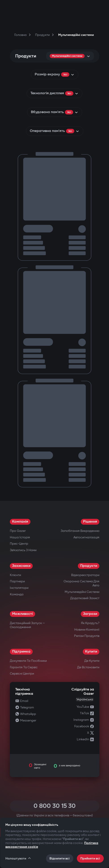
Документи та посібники (28, 661)
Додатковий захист (85, 598)
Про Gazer (18, 531)
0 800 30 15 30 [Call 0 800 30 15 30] (55, 806)
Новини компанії (87, 630)
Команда (17, 594)
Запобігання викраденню (80, 531)
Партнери (17, 581)
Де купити (92, 661)
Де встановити (88, 667)
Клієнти (15, 575)
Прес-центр (19, 544)
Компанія (20, 522)
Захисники (21, 566)
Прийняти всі (90, 858)
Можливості (22, 614)
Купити (91, 652)
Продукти (89, 566)
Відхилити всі (60, 858)
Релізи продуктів (87, 636)
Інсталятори (19, 588)
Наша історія (20, 537)
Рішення (90, 522)
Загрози (90, 614)
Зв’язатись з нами (23, 550)
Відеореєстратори (85, 575)
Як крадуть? (90, 623)
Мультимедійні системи (82, 592)
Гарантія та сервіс (24, 667)
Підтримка (21, 652)
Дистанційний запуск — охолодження (27, 625)
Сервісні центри (22, 674)
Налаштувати (18, 858)
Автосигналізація (86, 537)
